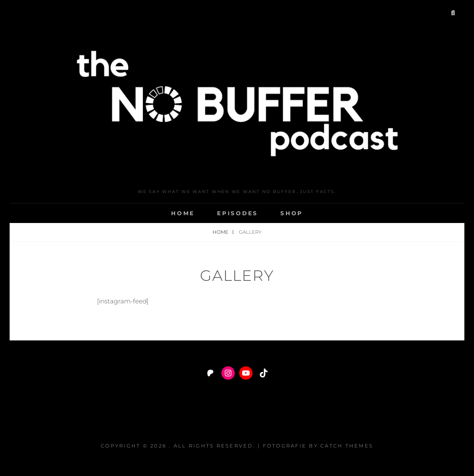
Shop (292, 213)
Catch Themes (347, 446)
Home (183, 213)
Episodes (238, 213)
